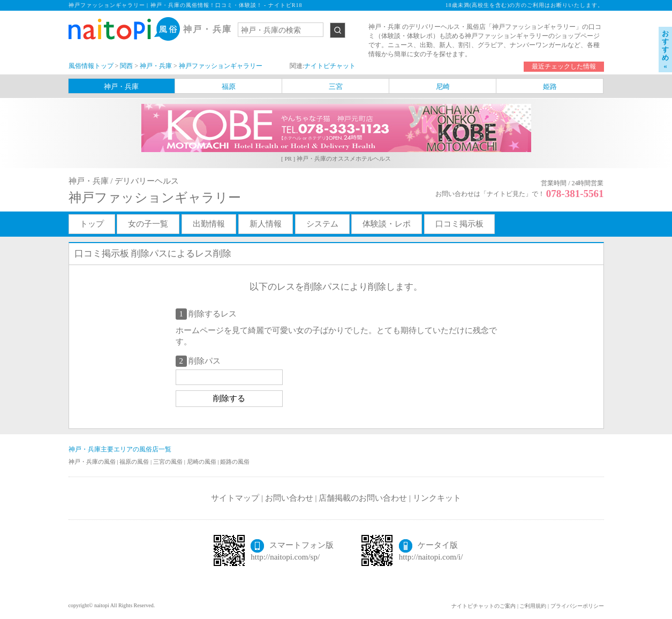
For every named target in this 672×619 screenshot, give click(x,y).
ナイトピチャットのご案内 (484, 606)
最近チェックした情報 (564, 66)
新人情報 (266, 224)
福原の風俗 (135, 462)
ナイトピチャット (330, 66)
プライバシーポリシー (577, 606)
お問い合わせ (289, 498)
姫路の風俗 (235, 462)
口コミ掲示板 (459, 224)
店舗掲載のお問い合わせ (363, 498)
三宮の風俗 (169, 462)
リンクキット (437, 498)
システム (322, 224)
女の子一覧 (148, 224)
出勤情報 (209, 224)
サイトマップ (235, 498)
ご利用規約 (533, 606)
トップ (92, 224)
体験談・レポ (387, 224)
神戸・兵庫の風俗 (93, 462)
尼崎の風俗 (202, 462)
